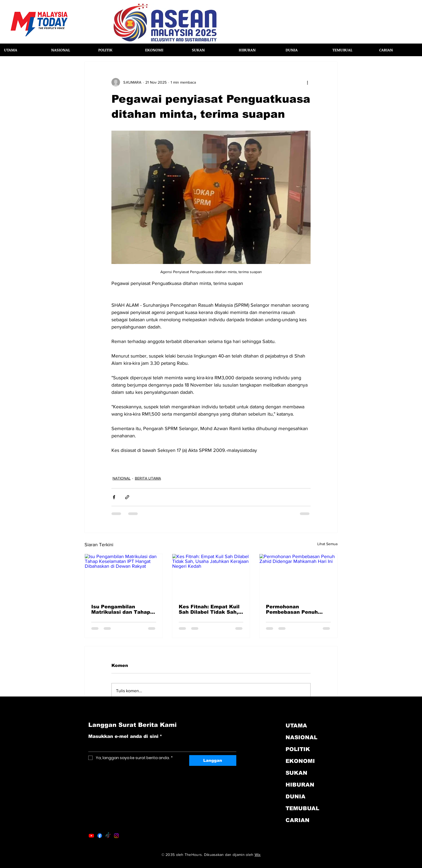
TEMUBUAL (302, 808)
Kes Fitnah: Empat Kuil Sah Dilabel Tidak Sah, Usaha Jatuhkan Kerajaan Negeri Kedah (210, 609)
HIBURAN (300, 785)
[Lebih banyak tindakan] (307, 82)
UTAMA (296, 726)
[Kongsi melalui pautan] (127, 497)
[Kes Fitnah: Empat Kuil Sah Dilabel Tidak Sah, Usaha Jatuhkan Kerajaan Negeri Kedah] (211, 576)
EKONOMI (300, 761)
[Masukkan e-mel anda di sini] (161, 747)
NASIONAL (301, 737)
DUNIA (296, 796)
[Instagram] (116, 836)
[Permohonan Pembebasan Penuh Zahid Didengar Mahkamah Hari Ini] (298, 576)
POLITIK (298, 749)
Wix (258, 855)
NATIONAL (122, 478)
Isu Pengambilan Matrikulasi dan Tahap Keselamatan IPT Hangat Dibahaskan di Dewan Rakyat (121, 609)
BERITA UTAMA (148, 478)
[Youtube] (91, 836)
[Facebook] (100, 836)
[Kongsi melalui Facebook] (114, 497)
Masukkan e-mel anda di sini (125, 737)
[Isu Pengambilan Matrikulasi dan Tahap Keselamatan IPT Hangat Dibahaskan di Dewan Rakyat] (124, 576)
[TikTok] (108, 836)
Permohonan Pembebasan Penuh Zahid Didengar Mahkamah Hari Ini (292, 609)
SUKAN (296, 773)
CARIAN (298, 820)
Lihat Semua (327, 544)
